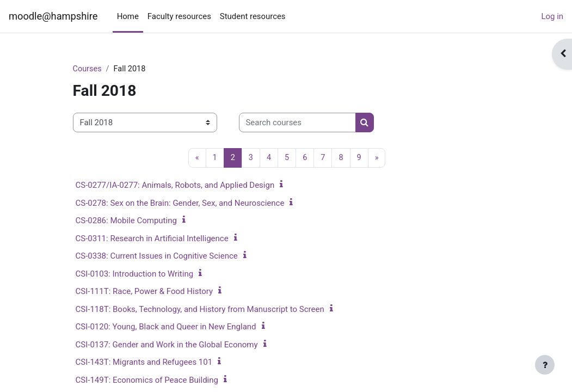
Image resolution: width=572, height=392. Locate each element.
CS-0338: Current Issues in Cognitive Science (157, 256)
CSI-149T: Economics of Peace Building (147, 381)
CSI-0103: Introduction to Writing (135, 274)
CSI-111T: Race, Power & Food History (144, 292)
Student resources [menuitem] (253, 16)
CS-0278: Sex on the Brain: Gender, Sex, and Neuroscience (180, 204)
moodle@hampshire (53, 16)
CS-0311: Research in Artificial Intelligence (152, 239)
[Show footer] (545, 365)
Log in (553, 16)
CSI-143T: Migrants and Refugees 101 (144, 363)
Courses (88, 69)
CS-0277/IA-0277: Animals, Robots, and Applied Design (175, 186)
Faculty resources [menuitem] (179, 16)
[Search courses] (297, 122)
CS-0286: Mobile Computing (126, 221)
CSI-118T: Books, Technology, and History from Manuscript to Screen (200, 310)
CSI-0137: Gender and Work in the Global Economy (167, 345)
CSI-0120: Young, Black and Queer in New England (166, 327)
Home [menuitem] (128, 16)
